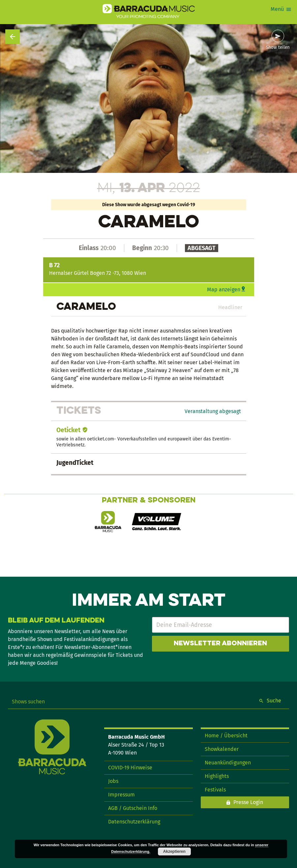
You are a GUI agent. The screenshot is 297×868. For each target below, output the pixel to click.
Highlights (217, 776)
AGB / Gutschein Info (133, 808)
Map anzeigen (224, 289)
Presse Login (248, 802)
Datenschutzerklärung (134, 822)
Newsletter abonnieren (220, 644)
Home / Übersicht (226, 736)
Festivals (215, 790)
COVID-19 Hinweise (130, 768)
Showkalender (222, 749)
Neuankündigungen (228, 763)
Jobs (113, 781)
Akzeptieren (174, 852)
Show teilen (278, 48)
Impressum (121, 795)
